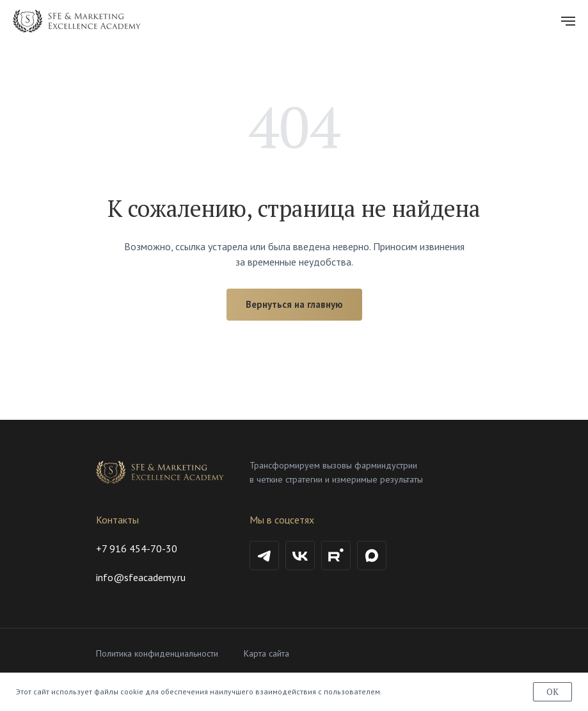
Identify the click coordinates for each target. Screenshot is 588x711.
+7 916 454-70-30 (137, 548)
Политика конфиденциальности (157, 653)
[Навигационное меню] (568, 21)
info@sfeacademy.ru (141, 577)
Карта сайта (266, 653)
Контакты (117, 520)
